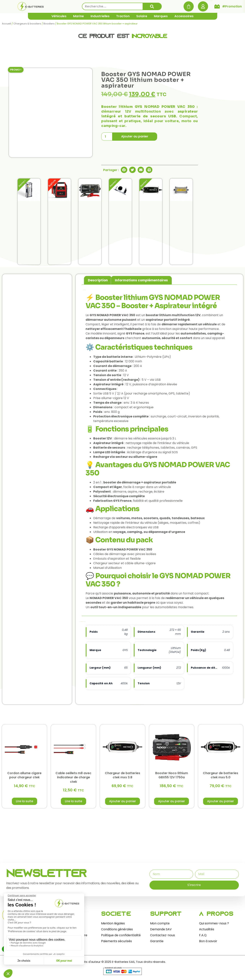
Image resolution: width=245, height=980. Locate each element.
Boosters (49, 24)
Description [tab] (98, 280)
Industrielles (100, 16)
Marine (78, 16)
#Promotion (232, 6)
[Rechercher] (152, 6)
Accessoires (184, 16)
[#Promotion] (217, 6)
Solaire (142, 16)
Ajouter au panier (135, 136)
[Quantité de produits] (107, 137)
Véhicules (59, 16)
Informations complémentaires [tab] (141, 280)
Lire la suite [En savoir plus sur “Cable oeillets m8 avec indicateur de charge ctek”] (73, 801)
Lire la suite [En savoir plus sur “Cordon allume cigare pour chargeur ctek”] (24, 801)
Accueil (7, 24)
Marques (161, 16)
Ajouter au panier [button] (122, 801)
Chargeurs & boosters (27, 24)
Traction (123, 16)
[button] (124, 170)
